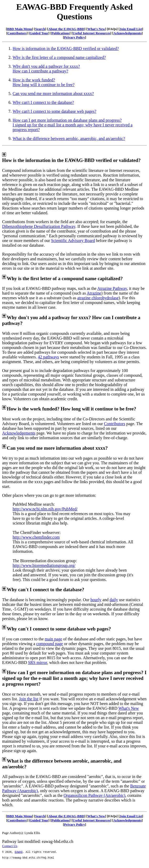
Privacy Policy (74, 37)
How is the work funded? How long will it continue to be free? (71, 409)
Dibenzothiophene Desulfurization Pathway (39, 226)
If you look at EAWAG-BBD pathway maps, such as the (50, 288)
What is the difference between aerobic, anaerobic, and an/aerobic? (69, 139)
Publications (60, 33)
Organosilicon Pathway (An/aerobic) (94, 795)
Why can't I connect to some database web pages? (54, 111)
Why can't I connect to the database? (43, 102)
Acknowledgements (127, 33)
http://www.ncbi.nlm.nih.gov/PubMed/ (45, 509)
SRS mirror (38, 663)
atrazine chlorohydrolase (98, 298)
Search (40, 29)
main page (54, 639)
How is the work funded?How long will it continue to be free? (44, 82)
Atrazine (94, 293)
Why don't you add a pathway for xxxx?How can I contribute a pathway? (46, 69)
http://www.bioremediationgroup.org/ (44, 565)
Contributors (17, 33)
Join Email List (131, 29)
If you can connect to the (23, 639)
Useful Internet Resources (91, 33)
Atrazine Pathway (112, 288)
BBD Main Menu (20, 29)
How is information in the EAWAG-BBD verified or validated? (66, 49)
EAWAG (19, 853)
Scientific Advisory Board (73, 241)
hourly (96, 600)
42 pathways (48, 357)
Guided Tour (39, 33)
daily (114, 600)
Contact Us (10, 846)
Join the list (29, 699)
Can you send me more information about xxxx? (53, 94)
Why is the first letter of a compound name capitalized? (59, 57)
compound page (50, 644)
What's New (96, 29)
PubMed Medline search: (34, 504)
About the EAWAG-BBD (66, 29)
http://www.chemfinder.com (36, 537)
